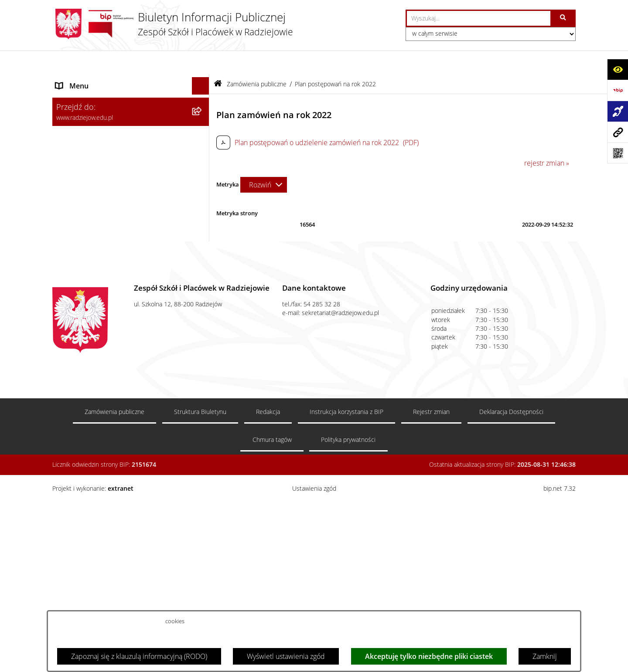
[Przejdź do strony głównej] (173, 24)
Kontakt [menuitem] (67, 373)
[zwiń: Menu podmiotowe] (203, 80)
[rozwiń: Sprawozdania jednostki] (203, 172)
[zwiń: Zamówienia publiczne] (203, 328)
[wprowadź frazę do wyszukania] (479, 18)
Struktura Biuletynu (200, 601)
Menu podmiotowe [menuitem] (85, 80)
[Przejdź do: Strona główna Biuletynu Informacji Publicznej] (218, 60)
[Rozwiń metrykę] (264, 161)
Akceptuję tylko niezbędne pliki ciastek (429, 656)
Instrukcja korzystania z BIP (346, 601)
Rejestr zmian (431, 601)
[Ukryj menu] (201, 62)
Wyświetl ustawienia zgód (286, 656)
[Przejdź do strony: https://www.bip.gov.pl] (618, 90)
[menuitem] (131, 103)
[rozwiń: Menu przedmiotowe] (203, 311)
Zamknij (545, 656)
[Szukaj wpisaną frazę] (564, 18)
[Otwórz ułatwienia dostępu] (618, 69)
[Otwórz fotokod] (618, 153)
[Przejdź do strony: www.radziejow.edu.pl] (618, 132)
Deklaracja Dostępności (511, 601)
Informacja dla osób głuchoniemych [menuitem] (111, 391)
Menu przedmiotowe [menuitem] (88, 310)
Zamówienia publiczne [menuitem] (91, 328)
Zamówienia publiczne (257, 60)
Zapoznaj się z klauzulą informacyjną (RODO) (139, 656)
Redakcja (268, 601)
